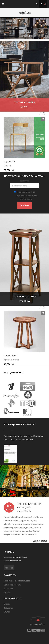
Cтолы (7, 604)
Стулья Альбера (24, 102)
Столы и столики (25, 296)
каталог (25, 107)
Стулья (7, 166)
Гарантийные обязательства (17, 581)
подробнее (24, 301)
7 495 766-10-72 (20, 557)
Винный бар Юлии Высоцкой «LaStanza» (29, 507)
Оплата (7, 593)
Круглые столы (11, 360)
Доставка (8, 589)
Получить (24, 205)
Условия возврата (12, 585)
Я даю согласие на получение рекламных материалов (25, 196)
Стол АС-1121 (11, 355)
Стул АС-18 (9, 161)
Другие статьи (41, 541)
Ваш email (24, 181)
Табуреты (8, 608)
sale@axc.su (15, 561)
